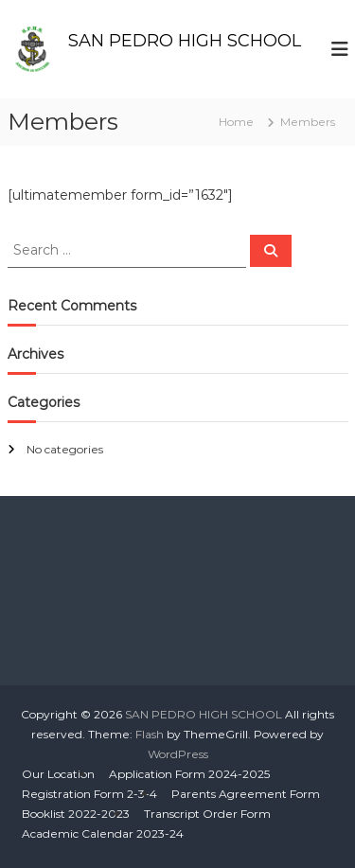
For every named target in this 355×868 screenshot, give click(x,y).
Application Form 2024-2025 (189, 774)
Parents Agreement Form (246, 794)
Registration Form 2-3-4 (89, 794)
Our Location (58, 774)
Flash (150, 734)
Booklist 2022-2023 (76, 814)
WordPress (178, 754)
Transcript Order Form (207, 814)
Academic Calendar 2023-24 (103, 833)
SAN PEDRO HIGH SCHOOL (185, 41)
